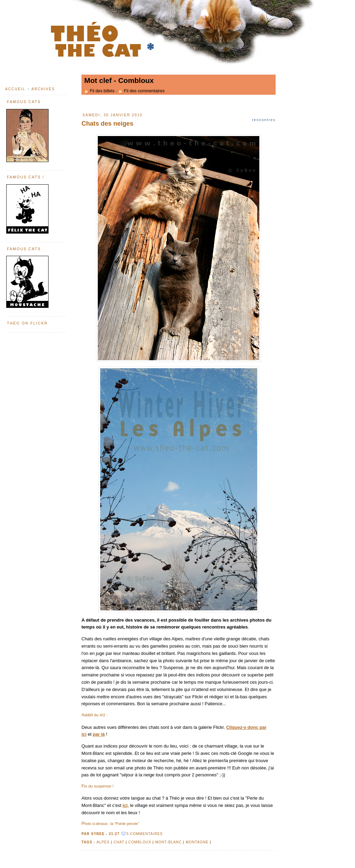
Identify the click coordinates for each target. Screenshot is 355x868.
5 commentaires (145, 834)
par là (99, 734)
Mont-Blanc (169, 842)
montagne (197, 842)
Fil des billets (102, 91)
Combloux (140, 842)
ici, (125, 805)
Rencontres (264, 120)
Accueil (15, 89)
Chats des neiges (107, 124)
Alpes (103, 842)
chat (119, 842)
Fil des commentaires (144, 91)
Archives (43, 89)
